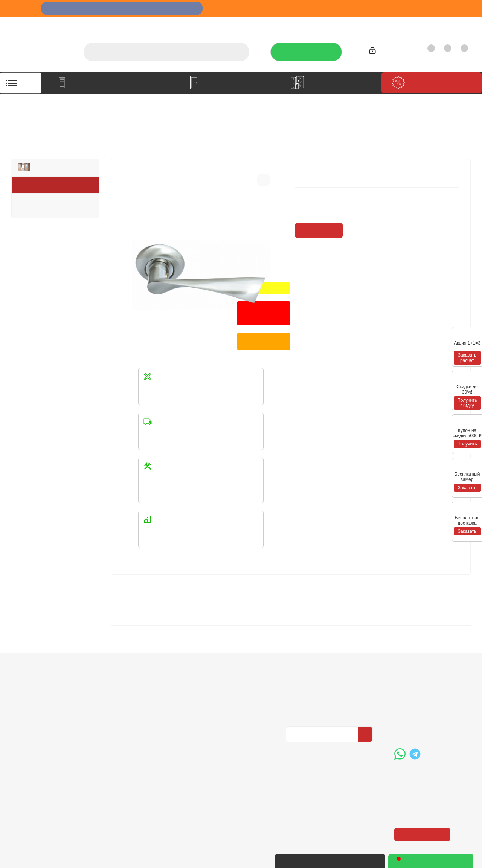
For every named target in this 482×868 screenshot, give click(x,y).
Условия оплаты (125, 674)
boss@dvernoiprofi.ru (435, 717)
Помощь (208, 661)
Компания (28, 661)
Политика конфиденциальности (323, 683)
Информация (124, 661)
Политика (25, 695)
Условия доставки (128, 685)
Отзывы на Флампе (321, 25)
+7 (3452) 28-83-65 (351, 861)
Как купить (419, 25)
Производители (375, 25)
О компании (244, 25)
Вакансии (25, 685)
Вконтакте (293, 740)
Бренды (205, 685)
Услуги (278, 25)
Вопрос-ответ (213, 674)
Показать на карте (423, 780)
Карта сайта (210, 695)
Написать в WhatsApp (186, 539)
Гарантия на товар (128, 695)
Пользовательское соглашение (128, 709)
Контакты (455, 25)
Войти (380, 52)
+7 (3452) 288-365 (431, 678)
